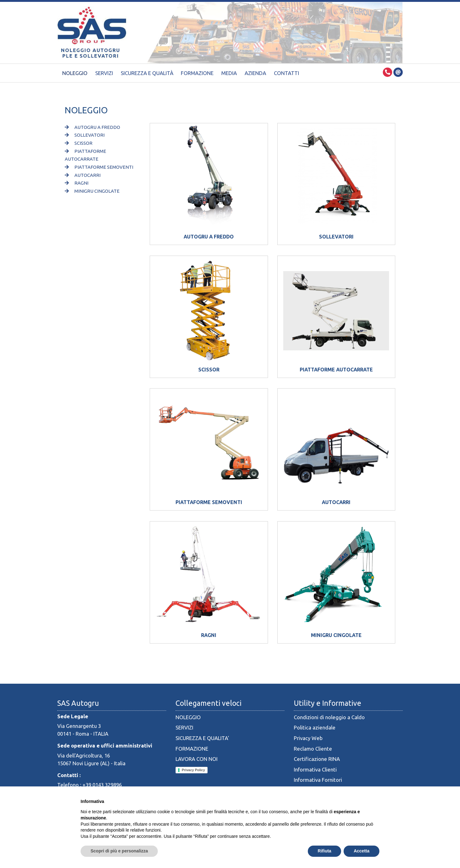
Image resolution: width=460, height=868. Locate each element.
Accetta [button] (361, 851)
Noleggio (75, 73)
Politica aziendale (315, 727)
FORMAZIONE (192, 749)
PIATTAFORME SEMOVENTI (99, 167)
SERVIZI (184, 727)
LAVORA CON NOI (197, 759)
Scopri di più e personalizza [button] (119, 851)
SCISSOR (79, 143)
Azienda (255, 73)
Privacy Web (308, 738)
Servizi (104, 73)
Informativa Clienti (315, 769)
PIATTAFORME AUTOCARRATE (336, 370)
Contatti (286, 73)
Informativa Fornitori (318, 780)
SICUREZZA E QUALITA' (202, 738)
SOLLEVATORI (85, 135)
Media (229, 73)
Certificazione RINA (317, 759)
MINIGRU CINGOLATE (92, 191)
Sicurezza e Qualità (147, 73)
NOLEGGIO (188, 717)
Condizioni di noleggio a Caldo (329, 717)
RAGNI (77, 183)
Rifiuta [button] (325, 851)
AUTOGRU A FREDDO (92, 127)
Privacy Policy (193, 770)
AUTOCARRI (83, 175)
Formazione (197, 73)
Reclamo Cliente (313, 749)
